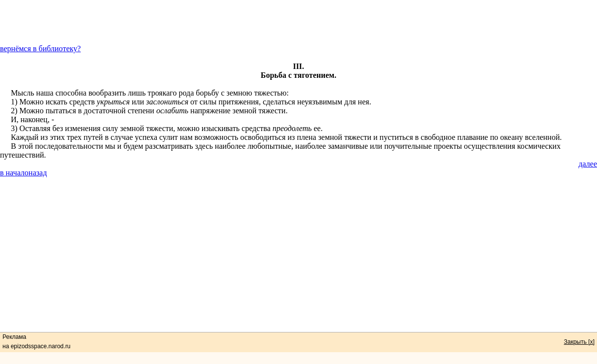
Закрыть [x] (579, 342)
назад (38, 173)
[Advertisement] (299, 22)
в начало (14, 173)
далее (588, 164)
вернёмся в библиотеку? (40, 49)
